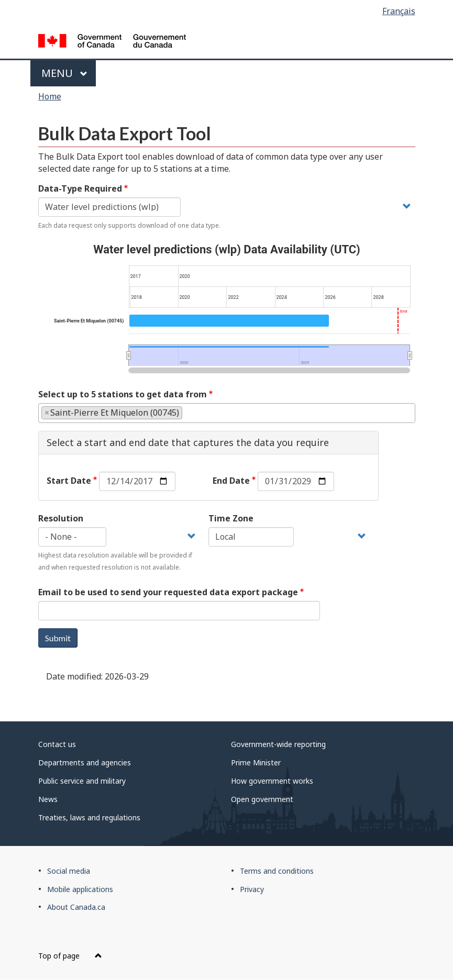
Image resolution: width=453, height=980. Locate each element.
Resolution (61, 518)
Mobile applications (80, 889)
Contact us (57, 744)
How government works (272, 781)
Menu (65, 73)
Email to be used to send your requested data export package (168, 592)
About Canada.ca (76, 907)
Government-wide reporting (278, 744)
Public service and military (82, 781)
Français (399, 11)
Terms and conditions (277, 871)
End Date (231, 481)
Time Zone (231, 518)
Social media (69, 871)
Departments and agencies (85, 762)
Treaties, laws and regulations (89, 817)
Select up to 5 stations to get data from (123, 394)
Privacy (252, 889)
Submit (58, 638)
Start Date (69, 481)
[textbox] (188, 412)
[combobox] (227, 413)
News (48, 799)
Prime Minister (256, 762)
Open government (262, 799)
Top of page (70, 956)
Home (50, 96)
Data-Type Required (80, 188)
